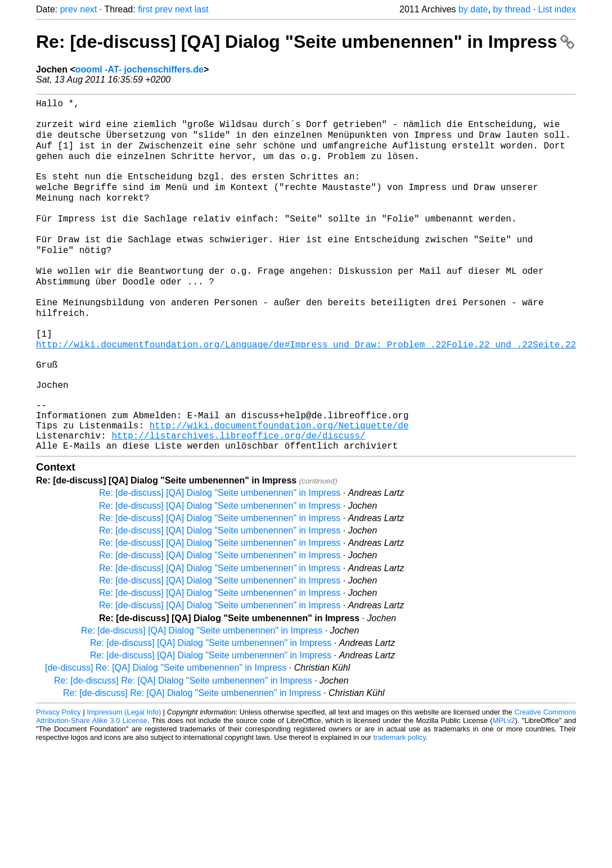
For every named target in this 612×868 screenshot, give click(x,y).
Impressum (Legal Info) (124, 780)
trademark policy (400, 805)
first (145, 9)
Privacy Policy (58, 780)
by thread (512, 9)
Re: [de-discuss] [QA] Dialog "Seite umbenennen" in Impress (305, 42)
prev (69, 9)
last (202, 9)
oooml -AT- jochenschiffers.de (139, 69)
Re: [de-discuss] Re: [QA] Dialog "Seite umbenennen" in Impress (183, 749)
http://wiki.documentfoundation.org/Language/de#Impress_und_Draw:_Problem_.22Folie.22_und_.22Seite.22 (306, 390)
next (88, 9)
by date (473, 9)
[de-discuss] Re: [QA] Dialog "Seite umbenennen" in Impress (166, 736)
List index (557, 9)
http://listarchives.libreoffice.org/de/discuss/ (238, 501)
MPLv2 (504, 788)
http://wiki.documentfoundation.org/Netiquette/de (279, 489)
